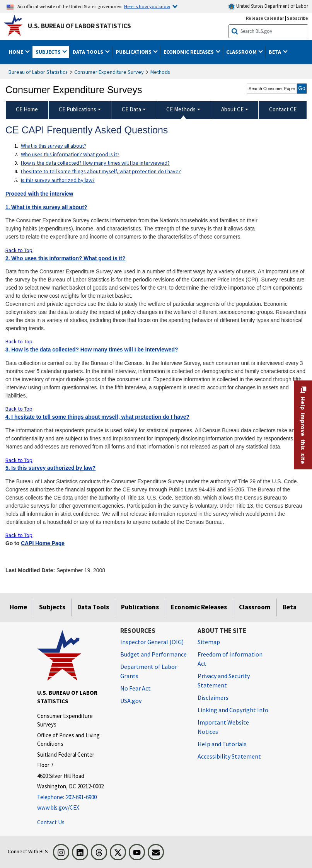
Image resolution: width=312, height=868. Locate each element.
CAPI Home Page (43, 543)
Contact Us (51, 822)
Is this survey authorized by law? (58, 180)
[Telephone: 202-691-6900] (73, 797)
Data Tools (93, 607)
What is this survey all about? (54, 146)
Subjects (52, 607)
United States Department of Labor (268, 6)
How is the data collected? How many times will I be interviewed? (95, 163)
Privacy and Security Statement (224, 680)
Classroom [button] (242, 52)
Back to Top (19, 250)
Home (18, 607)
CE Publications (78, 109)
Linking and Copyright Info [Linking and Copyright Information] (233, 710)
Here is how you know (147, 6)
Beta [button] (275, 52)
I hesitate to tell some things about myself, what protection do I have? (101, 171)
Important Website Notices (223, 727)
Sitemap (209, 642)
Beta (290, 607)
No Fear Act (136, 688)
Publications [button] (134, 52)
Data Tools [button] (89, 52)
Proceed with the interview (39, 194)
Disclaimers (213, 697)
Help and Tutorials (222, 744)
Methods (160, 72)
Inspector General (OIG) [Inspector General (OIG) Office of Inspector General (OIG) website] (152, 642)
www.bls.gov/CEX (58, 807)
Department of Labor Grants (149, 671)
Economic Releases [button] (189, 52)
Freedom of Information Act (230, 659)
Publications (140, 607)
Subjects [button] (49, 52)
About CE (232, 109)
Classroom (255, 607)
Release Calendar (265, 18)
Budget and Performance (153, 654)
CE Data (131, 109)
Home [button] (17, 52)
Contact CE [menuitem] (283, 109)
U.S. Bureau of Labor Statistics (79, 26)
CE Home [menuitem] (27, 109)
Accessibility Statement (229, 756)
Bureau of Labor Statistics (38, 72)
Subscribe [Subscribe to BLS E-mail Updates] (298, 18)
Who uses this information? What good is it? (70, 154)
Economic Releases (199, 607)
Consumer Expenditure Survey (109, 72)
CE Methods (181, 109)
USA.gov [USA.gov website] (131, 701)
